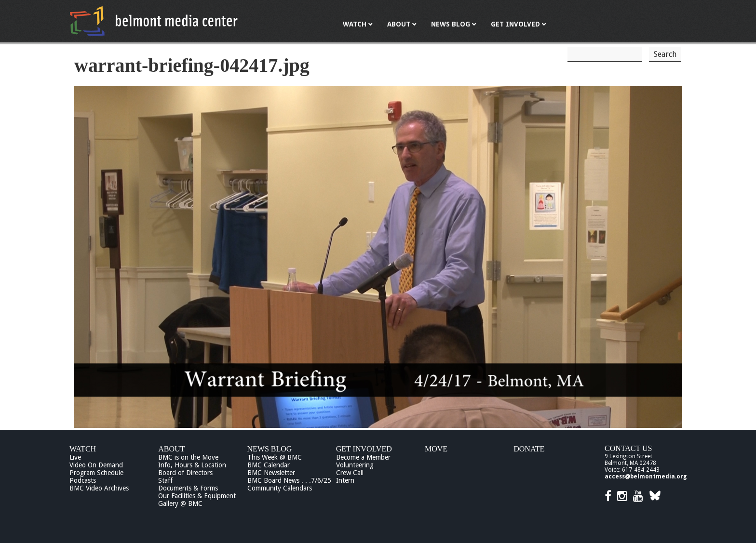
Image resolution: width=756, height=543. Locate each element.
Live (75, 457)
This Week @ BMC (275, 457)
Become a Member (363, 457)
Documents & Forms (188, 488)
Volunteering (355, 465)
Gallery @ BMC (180, 503)
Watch (83, 449)
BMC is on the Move (188, 457)
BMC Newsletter (271, 473)
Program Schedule (96, 473)
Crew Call (350, 473)
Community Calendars (280, 488)
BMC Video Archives (99, 488)
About (171, 449)
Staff (165, 480)
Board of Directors (185, 473)
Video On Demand (96, 465)
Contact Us (628, 448)
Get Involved (364, 449)
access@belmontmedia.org (646, 477)
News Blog (270, 449)
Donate (529, 449)
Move (436, 449)
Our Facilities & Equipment (197, 496)
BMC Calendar (269, 465)
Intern (345, 480)
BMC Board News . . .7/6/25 (289, 480)
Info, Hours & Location (192, 465)
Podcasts (83, 480)
